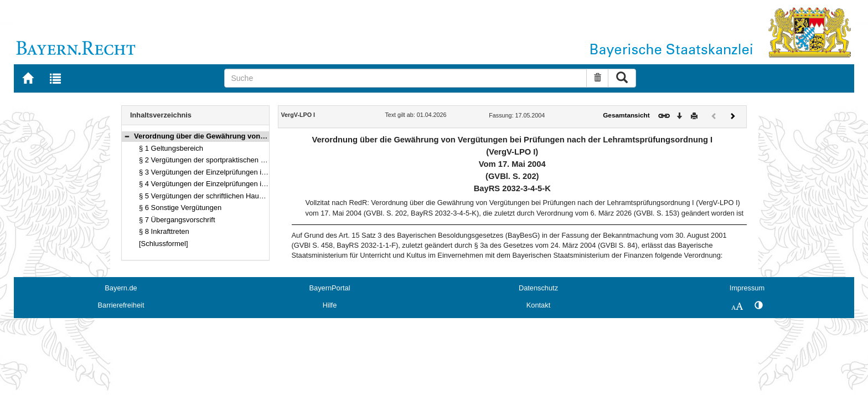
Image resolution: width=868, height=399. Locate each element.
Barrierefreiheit (121, 305)
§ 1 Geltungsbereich (171, 148)
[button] (127, 136)
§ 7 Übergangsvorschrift (177, 220)
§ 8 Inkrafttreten (164, 231)
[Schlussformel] (164, 244)
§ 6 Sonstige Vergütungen (180, 208)
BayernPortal (330, 288)
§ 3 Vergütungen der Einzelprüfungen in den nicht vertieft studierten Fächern (260, 172)
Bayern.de (121, 288)
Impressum (747, 288)
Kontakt (538, 305)
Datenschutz (538, 288)
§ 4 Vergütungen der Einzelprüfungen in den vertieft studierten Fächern (252, 184)
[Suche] (405, 78)
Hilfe (330, 305)
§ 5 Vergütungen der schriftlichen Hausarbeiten (214, 196)
